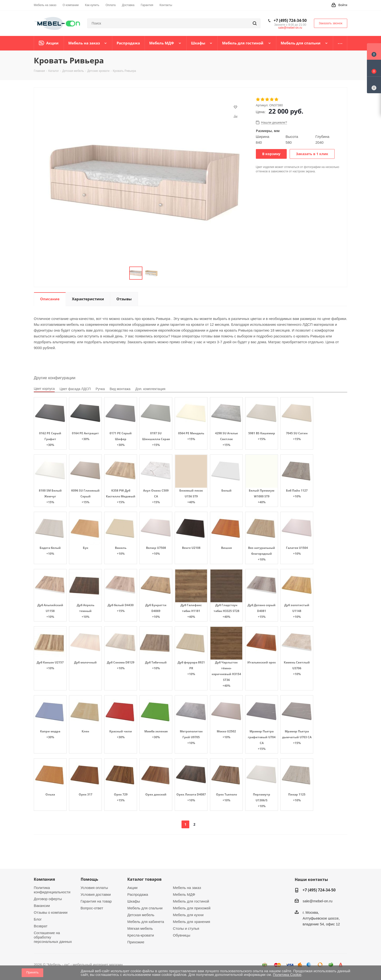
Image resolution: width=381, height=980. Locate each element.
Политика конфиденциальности (52, 890)
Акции (132, 888)
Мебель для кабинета (146, 922)
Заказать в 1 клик (312, 154)
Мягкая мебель (140, 928)
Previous (124, 273)
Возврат (41, 926)
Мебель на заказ (187, 888)
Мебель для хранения (192, 922)
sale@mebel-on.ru (290, 28)
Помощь (89, 879)
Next (163, 273)
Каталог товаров (144, 879)
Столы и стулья (186, 928)
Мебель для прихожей (192, 908)
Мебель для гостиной (191, 901)
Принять (32, 972)
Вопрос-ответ (92, 908)
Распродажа (138, 894)
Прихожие (136, 942)
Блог (38, 919)
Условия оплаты (94, 888)
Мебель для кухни (188, 915)
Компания (44, 879)
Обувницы (182, 935)
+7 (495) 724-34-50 (290, 20)
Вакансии (42, 906)
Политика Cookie (287, 975)
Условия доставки (96, 894)
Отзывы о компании (51, 912)
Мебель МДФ (184, 894)
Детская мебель (141, 915)
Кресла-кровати (141, 935)
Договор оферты (48, 899)
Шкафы (134, 901)
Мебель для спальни (145, 908)
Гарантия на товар (96, 901)
